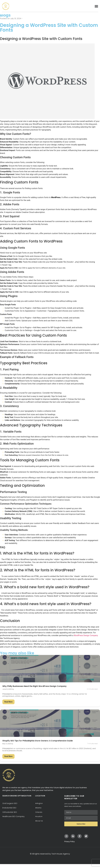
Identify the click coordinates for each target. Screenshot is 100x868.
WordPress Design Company (86, 639)
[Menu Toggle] (96, 6)
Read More (8, 706)
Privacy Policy (69, 845)
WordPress (56, 201)
